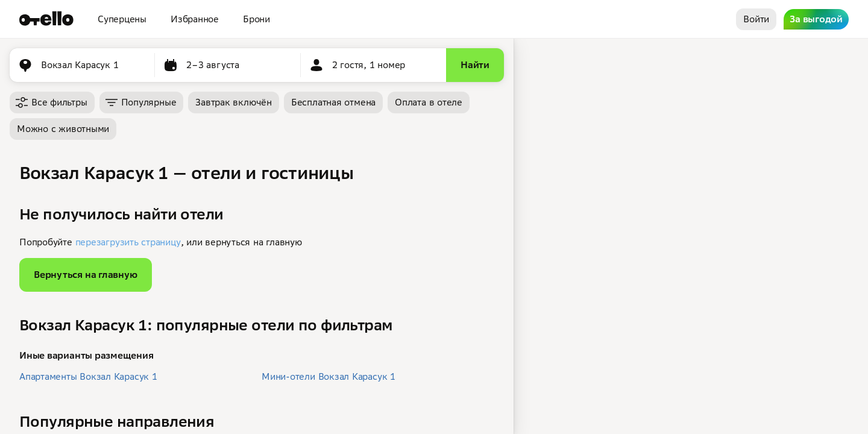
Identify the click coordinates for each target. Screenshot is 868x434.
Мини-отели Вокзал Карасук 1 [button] (329, 376)
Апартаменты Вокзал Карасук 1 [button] (88, 376)
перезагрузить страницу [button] (128, 242)
